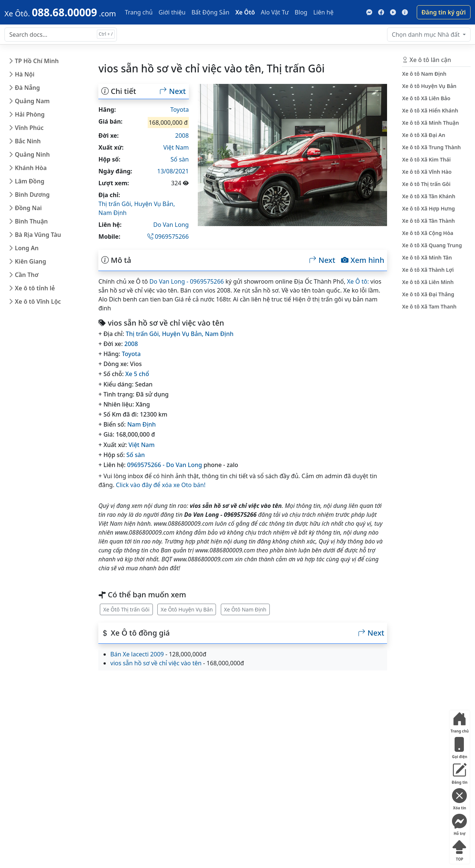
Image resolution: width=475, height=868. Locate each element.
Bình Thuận (31, 221)
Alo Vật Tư (275, 12)
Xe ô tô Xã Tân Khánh (428, 196)
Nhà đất (427, 35)
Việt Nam (176, 147)
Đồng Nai (28, 208)
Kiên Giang (30, 261)
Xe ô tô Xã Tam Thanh (429, 306)
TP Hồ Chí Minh (37, 61)
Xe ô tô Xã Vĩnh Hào (427, 172)
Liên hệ (323, 12)
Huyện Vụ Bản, (154, 204)
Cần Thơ (27, 275)
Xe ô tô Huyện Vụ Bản (429, 86)
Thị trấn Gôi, (116, 204)
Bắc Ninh (28, 141)
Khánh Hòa (31, 168)
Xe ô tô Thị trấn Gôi (426, 184)
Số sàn (180, 159)
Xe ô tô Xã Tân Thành (428, 221)
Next (173, 91)
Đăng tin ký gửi (444, 12)
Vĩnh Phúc (29, 128)
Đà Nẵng (27, 88)
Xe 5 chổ (137, 374)
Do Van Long (171, 225)
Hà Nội (25, 74)
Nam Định (112, 213)
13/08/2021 (173, 171)
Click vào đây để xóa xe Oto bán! (160, 485)
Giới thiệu (172, 12)
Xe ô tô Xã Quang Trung (432, 245)
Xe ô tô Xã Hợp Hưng (428, 208)
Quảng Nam (32, 101)
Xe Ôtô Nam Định (245, 609)
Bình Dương (32, 195)
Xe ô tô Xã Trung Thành (431, 147)
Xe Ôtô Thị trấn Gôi (126, 609)
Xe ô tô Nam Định (424, 74)
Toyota (180, 110)
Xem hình (363, 260)
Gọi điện (459, 746)
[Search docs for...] (61, 35)
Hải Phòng (30, 114)
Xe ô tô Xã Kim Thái (426, 159)
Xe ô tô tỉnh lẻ (35, 288)
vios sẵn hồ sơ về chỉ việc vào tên (156, 663)
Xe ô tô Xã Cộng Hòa (427, 233)
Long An (27, 248)
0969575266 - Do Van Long (165, 465)
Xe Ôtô (245, 12)
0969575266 (168, 236)
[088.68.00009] (60, 12)
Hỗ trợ (459, 823)
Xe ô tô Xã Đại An (423, 135)
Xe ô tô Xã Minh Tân (427, 257)
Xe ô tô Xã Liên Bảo (426, 98)
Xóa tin (459, 798)
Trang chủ (139, 12)
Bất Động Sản (210, 12)
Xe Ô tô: (358, 281)
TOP (459, 849)
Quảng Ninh (32, 154)
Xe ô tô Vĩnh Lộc (38, 301)
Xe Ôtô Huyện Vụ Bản (187, 609)
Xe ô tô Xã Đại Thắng (428, 294)
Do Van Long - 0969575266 (187, 281)
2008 (182, 136)
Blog (301, 12)
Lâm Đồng (30, 181)
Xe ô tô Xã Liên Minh (428, 282)
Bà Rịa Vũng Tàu (38, 235)
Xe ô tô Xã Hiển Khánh (430, 110)
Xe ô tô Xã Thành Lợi (428, 270)
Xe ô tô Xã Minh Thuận (430, 123)
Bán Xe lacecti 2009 (137, 654)
